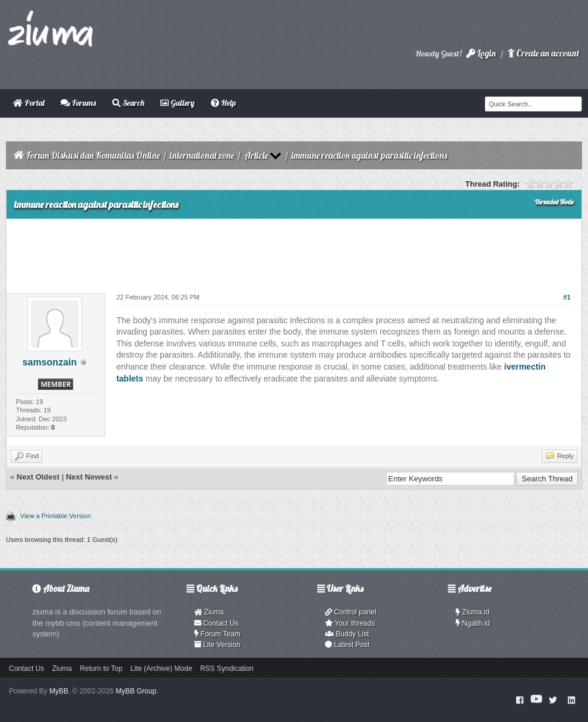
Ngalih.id (473, 623)
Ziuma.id (472, 612)
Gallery (177, 103)
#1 (567, 297)
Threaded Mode (554, 202)
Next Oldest (38, 477)
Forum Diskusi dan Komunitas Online (93, 155)
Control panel (351, 612)
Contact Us (216, 623)
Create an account (543, 53)
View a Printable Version (56, 516)
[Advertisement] (294, 251)
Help (223, 103)
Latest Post (347, 645)
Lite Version (217, 645)
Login (481, 53)
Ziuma (209, 612)
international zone (202, 155)
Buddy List (347, 634)
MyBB (59, 691)
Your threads (350, 623)
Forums (78, 103)
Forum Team (217, 634)
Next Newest (89, 477)
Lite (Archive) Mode (162, 669)
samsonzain (50, 362)
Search (128, 103)
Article (256, 155)
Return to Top (101, 669)
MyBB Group (136, 691)
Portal (29, 103)
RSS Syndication (227, 669)
